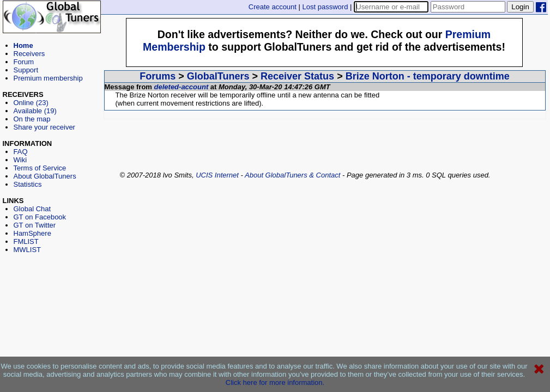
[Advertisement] (52, 303)
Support (26, 70)
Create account (273, 7)
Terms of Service (40, 168)
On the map (32, 119)
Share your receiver (44, 127)
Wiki (20, 160)
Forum (24, 62)
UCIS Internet (217, 175)
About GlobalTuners (45, 176)
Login (520, 7)
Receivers (29, 54)
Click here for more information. (275, 382)
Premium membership (48, 78)
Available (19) (35, 111)
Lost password (325, 7)
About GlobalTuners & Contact (292, 175)
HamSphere (32, 233)
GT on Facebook (40, 217)
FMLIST (26, 241)
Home (23, 45)
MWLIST (28, 250)
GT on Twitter (35, 225)
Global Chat (32, 209)
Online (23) (31, 103)
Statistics (28, 184)
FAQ (21, 152)
